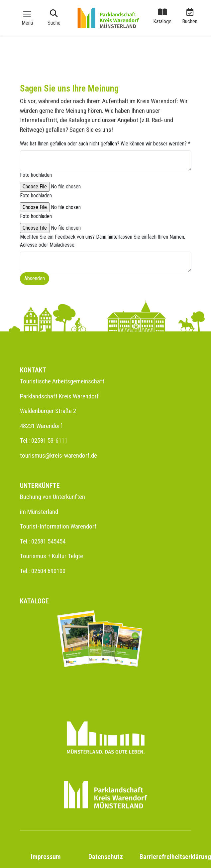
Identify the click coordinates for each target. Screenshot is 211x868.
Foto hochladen (36, 175)
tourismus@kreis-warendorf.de (58, 455)
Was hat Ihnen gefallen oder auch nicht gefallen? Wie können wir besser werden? (105, 144)
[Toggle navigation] (27, 17)
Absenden (35, 278)
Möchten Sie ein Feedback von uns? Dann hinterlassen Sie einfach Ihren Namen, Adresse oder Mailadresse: (103, 241)
